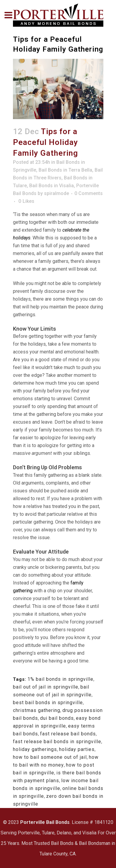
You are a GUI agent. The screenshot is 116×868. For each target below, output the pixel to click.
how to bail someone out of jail (50, 757)
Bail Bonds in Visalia (52, 186)
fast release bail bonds (68, 734)
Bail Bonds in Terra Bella (65, 170)
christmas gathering (37, 710)
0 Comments (89, 193)
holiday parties (77, 749)
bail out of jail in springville (46, 687)
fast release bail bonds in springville (57, 742)
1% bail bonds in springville (60, 679)
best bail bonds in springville (48, 703)
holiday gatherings (35, 749)
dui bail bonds (57, 718)
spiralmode (56, 193)
